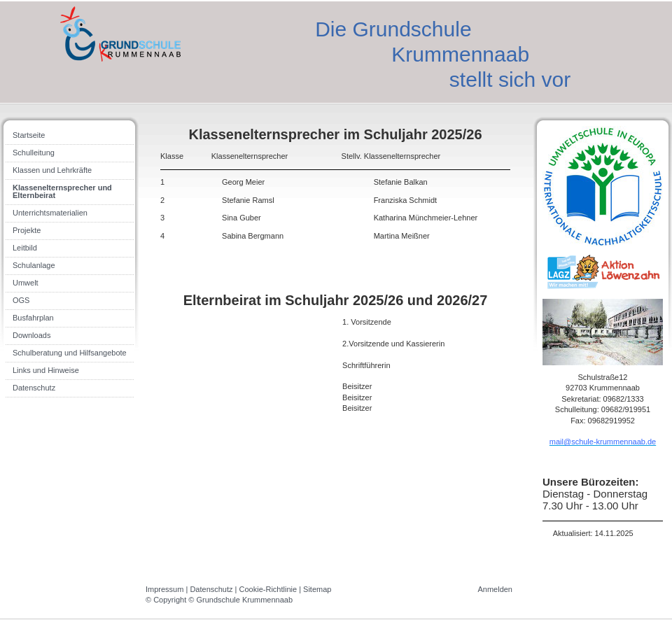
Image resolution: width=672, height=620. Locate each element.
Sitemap (317, 589)
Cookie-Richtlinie (268, 589)
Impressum (164, 589)
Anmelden (495, 589)
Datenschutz (211, 589)
